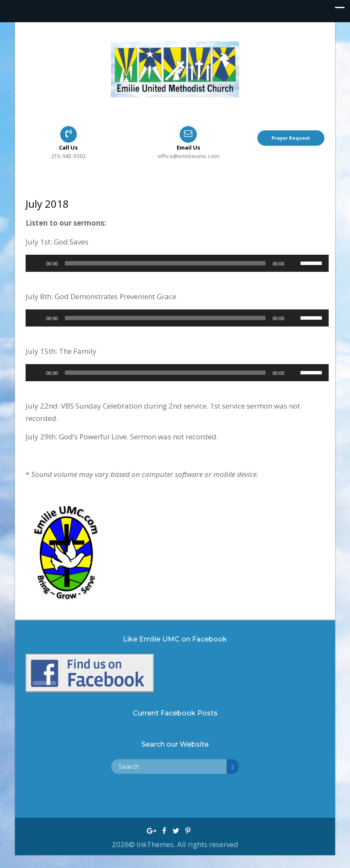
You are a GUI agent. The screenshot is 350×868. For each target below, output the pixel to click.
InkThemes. (157, 844)
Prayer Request (291, 138)
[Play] (37, 263)
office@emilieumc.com (188, 156)
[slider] (165, 263)
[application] (177, 263)
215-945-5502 (68, 156)
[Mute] (294, 263)
